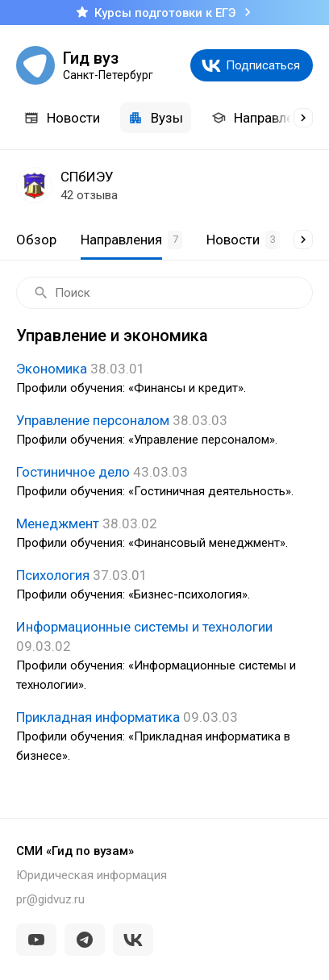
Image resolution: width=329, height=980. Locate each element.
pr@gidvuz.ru (50, 899)
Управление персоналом (164, 431)
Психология (164, 586)
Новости (62, 118)
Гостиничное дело (164, 482)
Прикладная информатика (164, 737)
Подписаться (263, 65)
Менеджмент (164, 534)
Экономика (164, 379)
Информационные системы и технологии (164, 657)
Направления (263, 118)
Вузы (156, 118)
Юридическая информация (92, 875)
